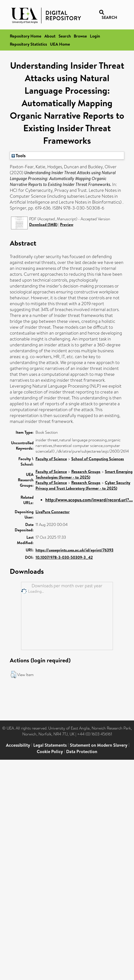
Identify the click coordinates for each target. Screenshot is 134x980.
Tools (19, 156)
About (50, 36)
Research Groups (86, 471)
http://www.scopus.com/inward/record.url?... (89, 500)
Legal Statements (50, 745)
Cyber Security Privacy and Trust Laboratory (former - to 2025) (83, 485)
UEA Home (60, 44)
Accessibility (18, 745)
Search (65, 36)
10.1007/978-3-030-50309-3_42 (64, 557)
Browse (80, 36)
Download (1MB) (43, 224)
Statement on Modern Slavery (99, 745)
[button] (13, 675)
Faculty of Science (51, 459)
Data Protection (82, 751)
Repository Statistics (28, 44)
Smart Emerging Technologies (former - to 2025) (84, 474)
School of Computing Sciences (98, 459)
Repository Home (26, 36)
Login (95, 36)
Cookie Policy (50, 751)
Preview (67, 224)
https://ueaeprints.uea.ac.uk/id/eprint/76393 (74, 550)
